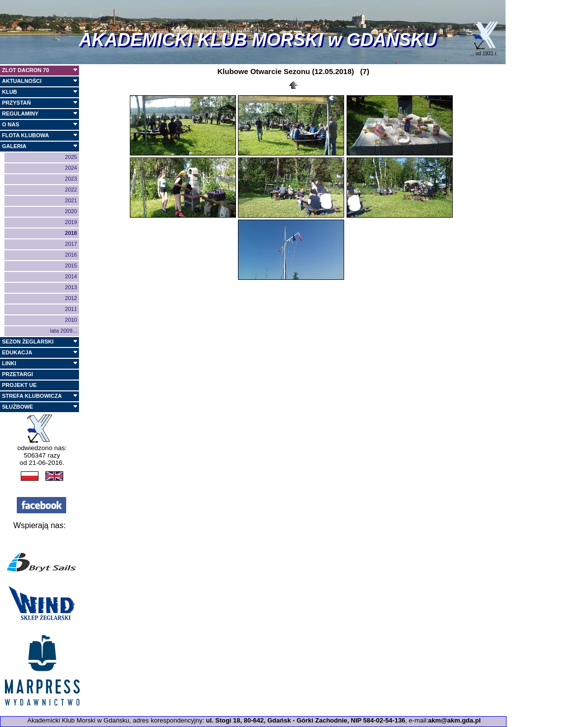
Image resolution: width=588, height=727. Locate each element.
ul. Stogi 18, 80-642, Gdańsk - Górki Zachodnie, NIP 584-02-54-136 (306, 720)
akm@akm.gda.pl (454, 720)
